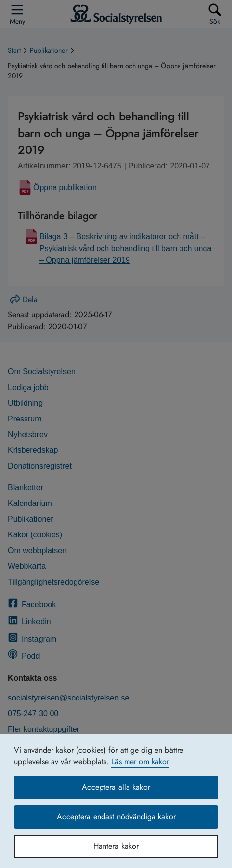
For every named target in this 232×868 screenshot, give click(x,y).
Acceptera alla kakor (116, 787)
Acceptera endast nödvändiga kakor (116, 817)
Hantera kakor (116, 846)
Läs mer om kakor (140, 762)
